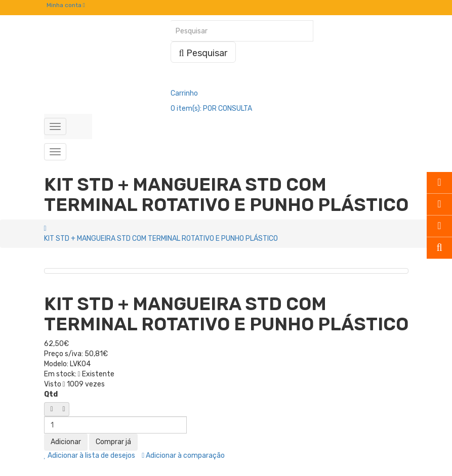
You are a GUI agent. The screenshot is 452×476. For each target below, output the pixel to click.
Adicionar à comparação (183, 456)
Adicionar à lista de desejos (90, 456)
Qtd (51, 394)
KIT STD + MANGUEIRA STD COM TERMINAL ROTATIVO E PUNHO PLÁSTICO (161, 239)
